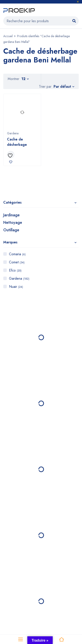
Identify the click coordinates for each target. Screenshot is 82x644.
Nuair (16, 287)
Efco (15, 270)
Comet (17, 262)
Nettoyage (13, 223)
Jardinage (11, 215)
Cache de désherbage (17, 142)
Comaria (17, 254)
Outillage (11, 230)
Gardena (19, 278)
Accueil (8, 36)
